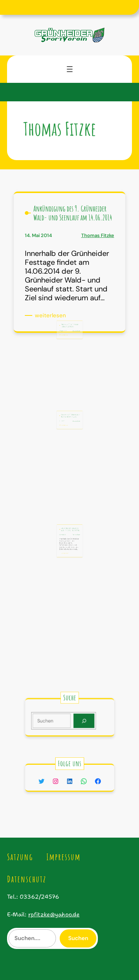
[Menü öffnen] (70, 69)
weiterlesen (52, 315)
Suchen (78, 938)
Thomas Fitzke (98, 235)
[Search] (81, 720)
